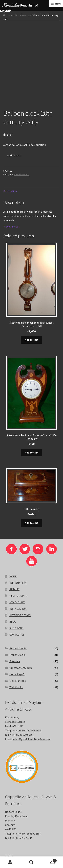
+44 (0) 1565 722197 (30, 834)
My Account (10, 862)
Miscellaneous (22, 15)
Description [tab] (10, 191)
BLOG (13, 622)
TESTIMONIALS (18, 596)
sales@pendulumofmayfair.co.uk (32, 739)
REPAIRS (14, 589)
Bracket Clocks (18, 648)
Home (10, 15)
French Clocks (17, 655)
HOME (13, 576)
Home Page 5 (17, 674)
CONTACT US (17, 635)
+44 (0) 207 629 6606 (30, 730)
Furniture (15, 661)
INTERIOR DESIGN (20, 615)
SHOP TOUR (16, 628)
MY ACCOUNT (17, 602)
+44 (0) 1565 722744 (21, 838)
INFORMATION (18, 583)
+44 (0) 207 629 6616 (21, 735)
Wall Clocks (16, 687)
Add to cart (14, 155)
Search (32, 862)
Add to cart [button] (32, 340)
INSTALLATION (18, 609)
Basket (49, 860)
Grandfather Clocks (21, 668)
